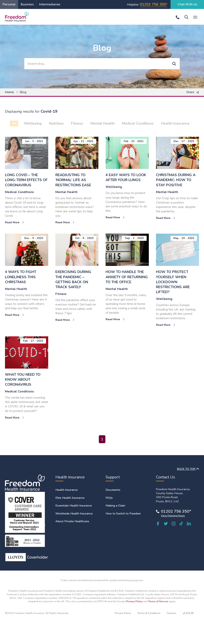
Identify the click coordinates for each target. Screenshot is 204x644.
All (14, 123)
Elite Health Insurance (70, 498)
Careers (172, 613)
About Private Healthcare (72, 521)
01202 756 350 (153, 4)
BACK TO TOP (188, 469)
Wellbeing (33, 123)
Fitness (77, 123)
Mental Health (102, 123)
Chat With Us (187, 4)
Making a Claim (115, 505)
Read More (15, 222)
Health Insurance (175, 123)
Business (27, 4)
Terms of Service (158, 601)
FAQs (109, 498)
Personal (9, 4)
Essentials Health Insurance (74, 505)
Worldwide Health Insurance (74, 513)
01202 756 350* (176, 511)
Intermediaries (50, 4)
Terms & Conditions (149, 613)
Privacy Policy (134, 601)
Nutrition (56, 123)
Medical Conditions (138, 123)
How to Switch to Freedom (123, 513)
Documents (113, 490)
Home (9, 92)
